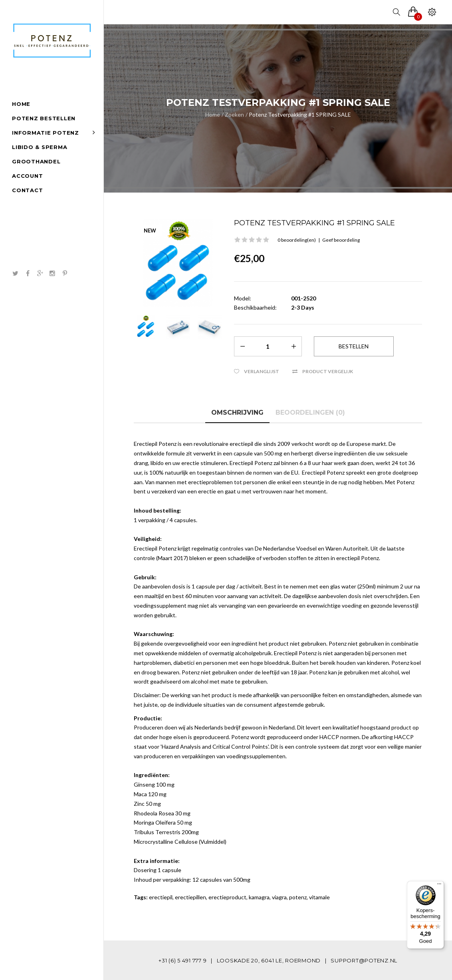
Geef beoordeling (341, 240)
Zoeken (234, 114)
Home (213, 114)
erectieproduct (227, 897)
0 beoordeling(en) (297, 240)
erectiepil (161, 897)
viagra (279, 897)
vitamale (319, 897)
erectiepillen (190, 897)
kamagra (259, 897)
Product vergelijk (328, 371)
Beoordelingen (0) (310, 412)
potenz (298, 897)
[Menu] (439, 886)
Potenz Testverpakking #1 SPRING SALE (300, 114)
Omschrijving (237, 412)
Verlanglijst (262, 371)
